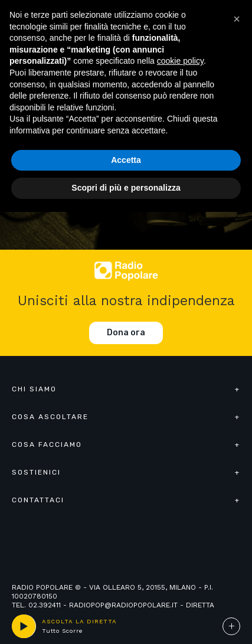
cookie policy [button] (180, 61)
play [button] (24, 626)
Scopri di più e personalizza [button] (126, 188)
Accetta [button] (126, 160)
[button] (237, 19)
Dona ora (126, 333)
